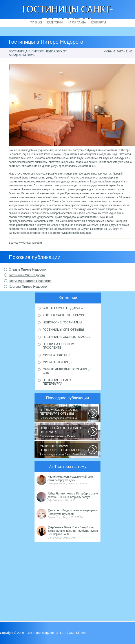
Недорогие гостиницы (62, 322)
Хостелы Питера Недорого (28, 287)
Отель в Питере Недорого (27, 269)
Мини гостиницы (57, 362)
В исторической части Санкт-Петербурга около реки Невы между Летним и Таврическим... (64, 432)
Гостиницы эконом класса (66, 337)
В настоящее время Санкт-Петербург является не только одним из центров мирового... (64, 450)
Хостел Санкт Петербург (64, 315)
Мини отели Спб (57, 355)
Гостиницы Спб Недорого (27, 275)
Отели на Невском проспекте (58, 346)
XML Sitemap (78, 633)
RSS (63, 633)
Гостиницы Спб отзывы (63, 330)
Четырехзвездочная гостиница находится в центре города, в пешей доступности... (64, 414)
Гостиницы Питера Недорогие (30, 281)
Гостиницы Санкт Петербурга (58, 382)
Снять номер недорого (63, 308)
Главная (36, 23)
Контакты (98, 23)
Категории (55, 23)
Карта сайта (77, 23)
